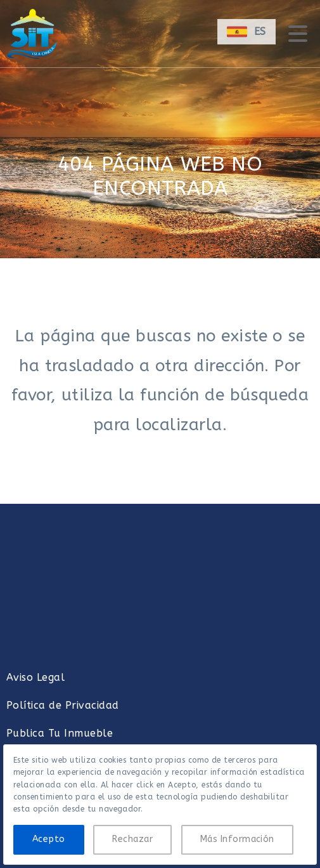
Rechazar (132, 839)
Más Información (237, 839)
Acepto (49, 839)
